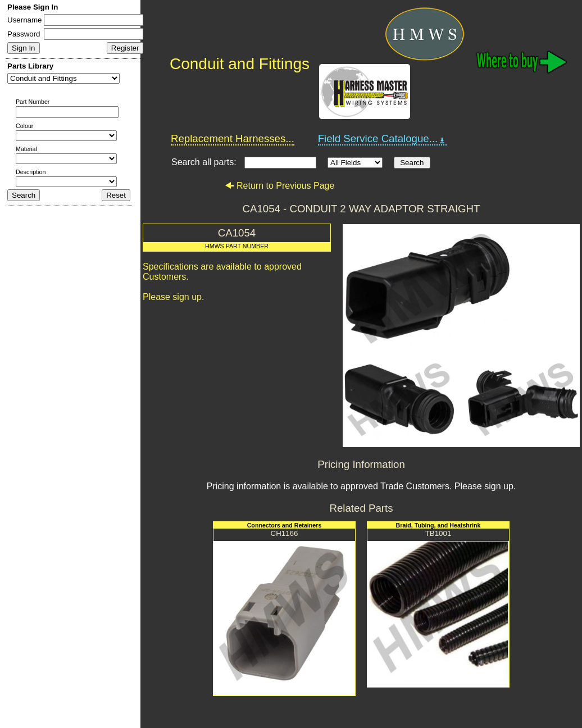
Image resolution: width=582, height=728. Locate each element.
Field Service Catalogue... (383, 139)
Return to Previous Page (279, 186)
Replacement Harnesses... (233, 138)
